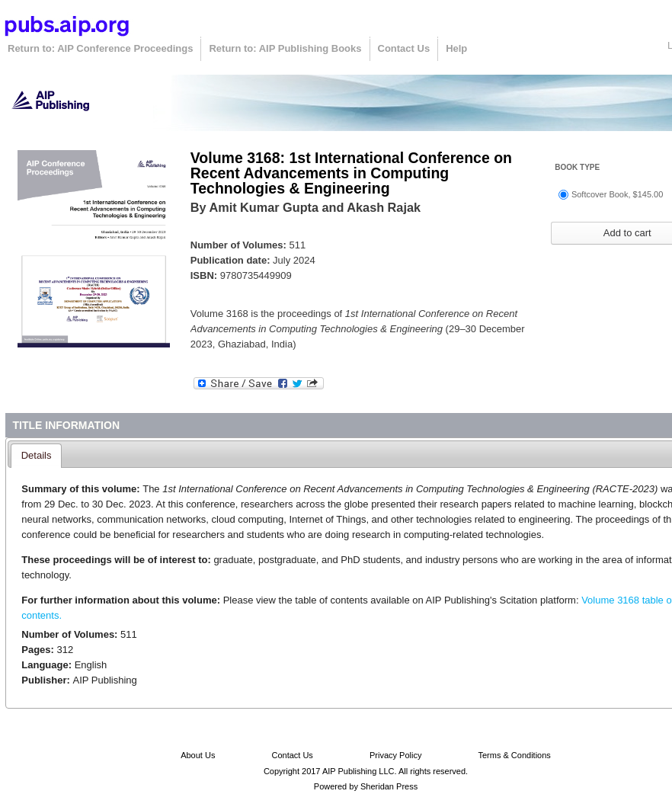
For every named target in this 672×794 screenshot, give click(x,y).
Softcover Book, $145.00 (617, 194)
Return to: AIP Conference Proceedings (100, 48)
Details (37, 455)
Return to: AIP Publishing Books (285, 48)
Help (456, 48)
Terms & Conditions (514, 755)
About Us (198, 755)
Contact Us (404, 48)
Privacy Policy (395, 755)
